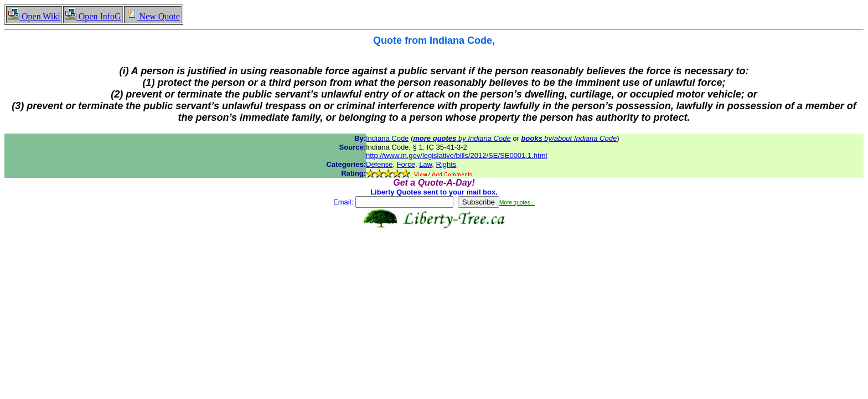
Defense (379, 164)
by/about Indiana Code (569, 138)
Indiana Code (387, 138)
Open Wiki (34, 16)
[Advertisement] (434, 264)
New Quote (153, 16)
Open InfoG (93, 16)
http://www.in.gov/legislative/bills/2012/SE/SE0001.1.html (456, 155)
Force (406, 164)
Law (425, 164)
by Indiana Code (462, 138)
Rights (446, 164)
